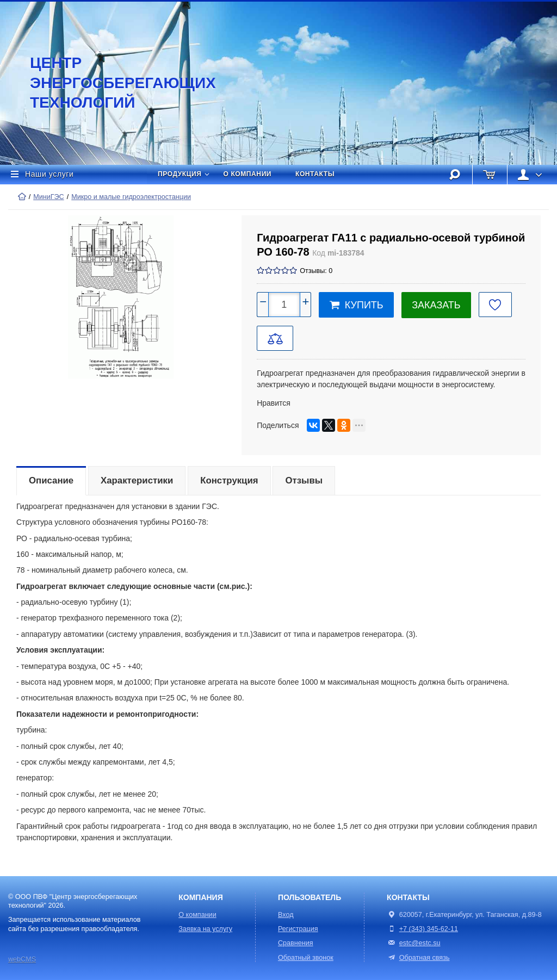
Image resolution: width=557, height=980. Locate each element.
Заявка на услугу (205, 929)
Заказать (436, 305)
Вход (286, 915)
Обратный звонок (306, 958)
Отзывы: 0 (316, 271)
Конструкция (229, 480)
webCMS (22, 959)
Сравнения (296, 943)
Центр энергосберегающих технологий (112, 83)
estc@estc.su (420, 943)
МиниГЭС (48, 197)
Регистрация (298, 929)
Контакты (315, 174)
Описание (51, 480)
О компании (248, 174)
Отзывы (304, 480)
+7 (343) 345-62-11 (429, 929)
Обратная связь (418, 958)
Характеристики (137, 480)
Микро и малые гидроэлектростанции (131, 197)
